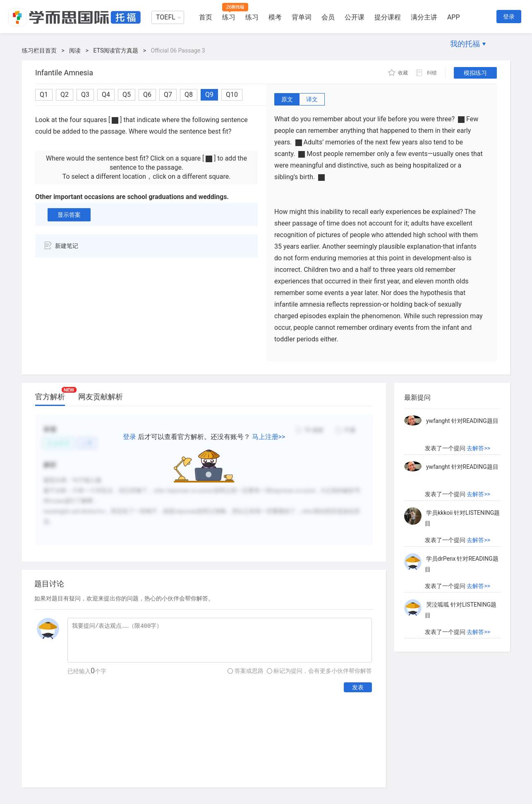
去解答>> (478, 448)
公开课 (355, 17)
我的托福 (465, 44)
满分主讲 (424, 17)
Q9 (209, 95)
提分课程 (388, 17)
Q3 (85, 95)
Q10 (232, 95)
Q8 (189, 95)
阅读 (75, 50)
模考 (275, 17)
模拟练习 (475, 73)
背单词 (302, 17)
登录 (509, 17)
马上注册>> (269, 437)
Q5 (127, 95)
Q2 (65, 95)
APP (454, 17)
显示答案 (69, 215)
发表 (358, 687)
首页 (206, 17)
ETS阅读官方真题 (116, 50)
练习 (229, 17)
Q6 (147, 95)
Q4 (106, 95)
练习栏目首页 (39, 50)
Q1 (44, 95)
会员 (328, 17)
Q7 (168, 95)
